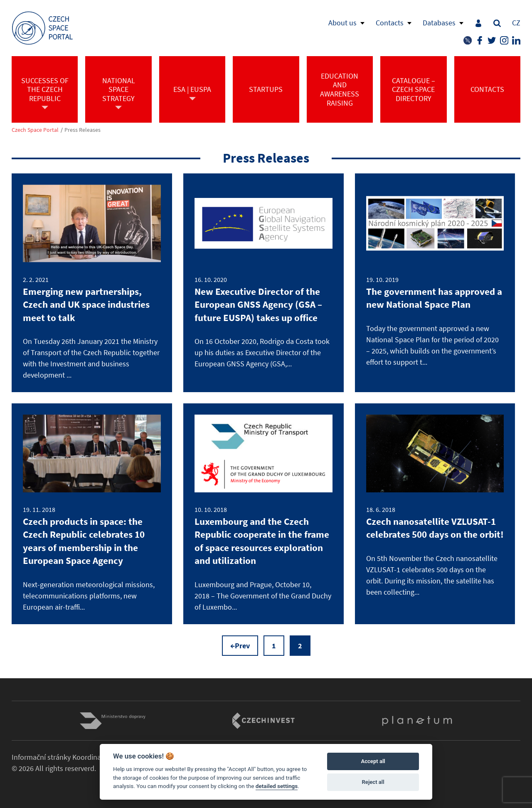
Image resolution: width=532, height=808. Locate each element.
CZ (516, 23)
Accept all (373, 761)
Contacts (390, 23)
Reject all (373, 782)
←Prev (240, 646)
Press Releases (83, 130)
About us (342, 23)
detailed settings (277, 786)
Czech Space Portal (35, 130)
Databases (439, 23)
